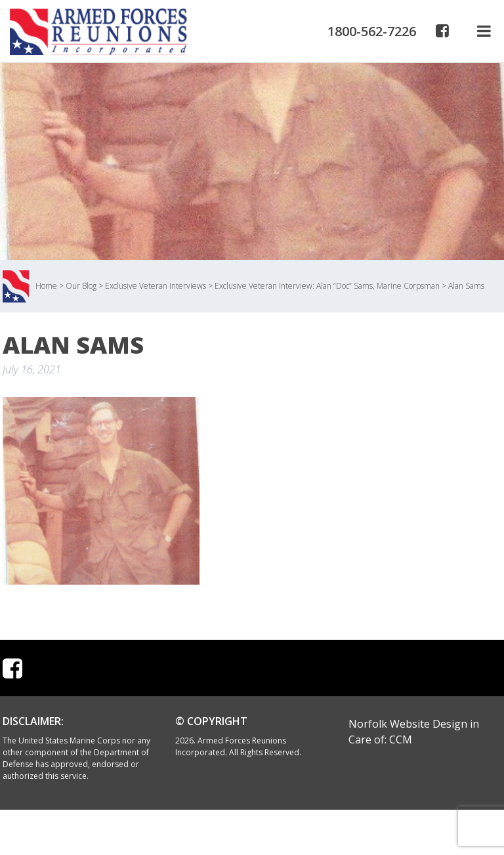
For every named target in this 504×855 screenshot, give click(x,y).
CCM (401, 740)
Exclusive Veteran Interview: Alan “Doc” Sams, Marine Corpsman (327, 286)
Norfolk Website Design (408, 724)
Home (46, 286)
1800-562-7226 (372, 31)
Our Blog (81, 286)
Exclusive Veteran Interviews (156, 286)
